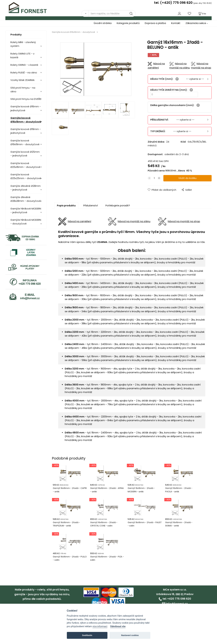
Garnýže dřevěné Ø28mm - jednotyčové (26, 188)
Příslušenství (91, 206)
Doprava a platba (155, 23)
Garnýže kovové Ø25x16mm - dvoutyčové (25, 165)
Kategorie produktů (128, 23)
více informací (100, 626)
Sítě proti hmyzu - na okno (23, 90)
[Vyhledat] (85, 14)
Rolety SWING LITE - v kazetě (22, 56)
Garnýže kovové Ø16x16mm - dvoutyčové (26, 120)
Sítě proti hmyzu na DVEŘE (26, 99)
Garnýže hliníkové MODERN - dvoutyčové (26, 222)
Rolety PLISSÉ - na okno (24, 73)
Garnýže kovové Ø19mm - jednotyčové (26, 131)
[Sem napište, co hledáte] (112, 14)
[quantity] (154, 178)
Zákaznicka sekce (196, 23)
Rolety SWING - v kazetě (24, 65)
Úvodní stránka (103, 23)
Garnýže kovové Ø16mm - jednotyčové (26, 108)
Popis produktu (66, 206)
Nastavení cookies (130, 635)
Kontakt (176, 23)
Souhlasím (87, 635)
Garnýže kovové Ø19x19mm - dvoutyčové (25, 142)
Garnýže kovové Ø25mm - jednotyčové (25, 154)
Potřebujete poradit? (118, 206)
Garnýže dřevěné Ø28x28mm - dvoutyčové (26, 199)
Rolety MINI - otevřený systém (23, 44)
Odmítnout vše (118, 626)
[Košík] (202, 14)
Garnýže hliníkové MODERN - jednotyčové (26, 211)
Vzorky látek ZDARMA (22, 80)
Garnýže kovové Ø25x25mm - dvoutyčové (26, 176)
